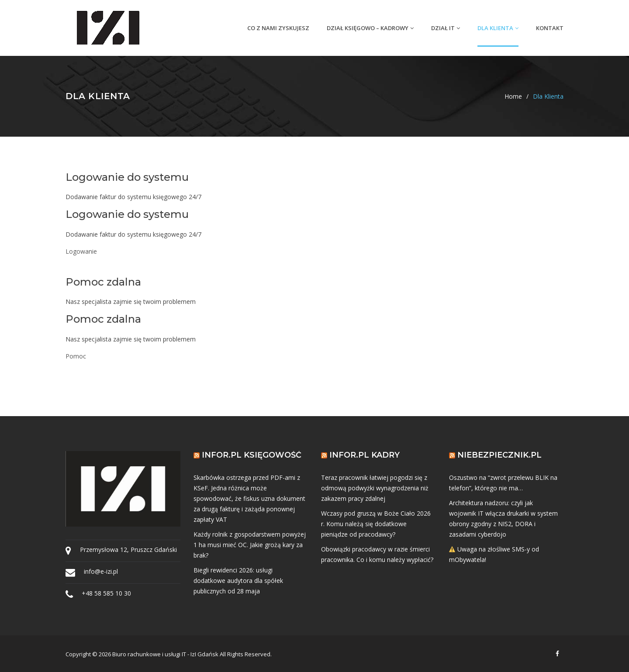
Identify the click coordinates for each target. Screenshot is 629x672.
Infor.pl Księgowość (252, 455)
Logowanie (81, 251)
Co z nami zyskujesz (278, 28)
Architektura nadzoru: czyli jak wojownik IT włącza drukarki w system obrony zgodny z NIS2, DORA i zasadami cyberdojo (503, 519)
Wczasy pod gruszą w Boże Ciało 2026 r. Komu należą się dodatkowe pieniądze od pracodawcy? (376, 524)
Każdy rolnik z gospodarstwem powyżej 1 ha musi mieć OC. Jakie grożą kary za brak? (250, 545)
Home (513, 96)
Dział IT (446, 28)
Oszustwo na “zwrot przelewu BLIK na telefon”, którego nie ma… (503, 483)
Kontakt (550, 28)
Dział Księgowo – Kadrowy (370, 28)
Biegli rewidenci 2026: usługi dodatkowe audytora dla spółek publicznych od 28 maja (238, 581)
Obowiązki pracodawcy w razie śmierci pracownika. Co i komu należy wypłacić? (377, 554)
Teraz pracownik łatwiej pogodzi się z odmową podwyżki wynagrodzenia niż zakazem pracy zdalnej (375, 488)
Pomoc (76, 356)
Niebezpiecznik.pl (499, 455)
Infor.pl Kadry (365, 455)
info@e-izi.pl (101, 571)
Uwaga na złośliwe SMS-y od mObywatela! (494, 554)
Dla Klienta (498, 28)
